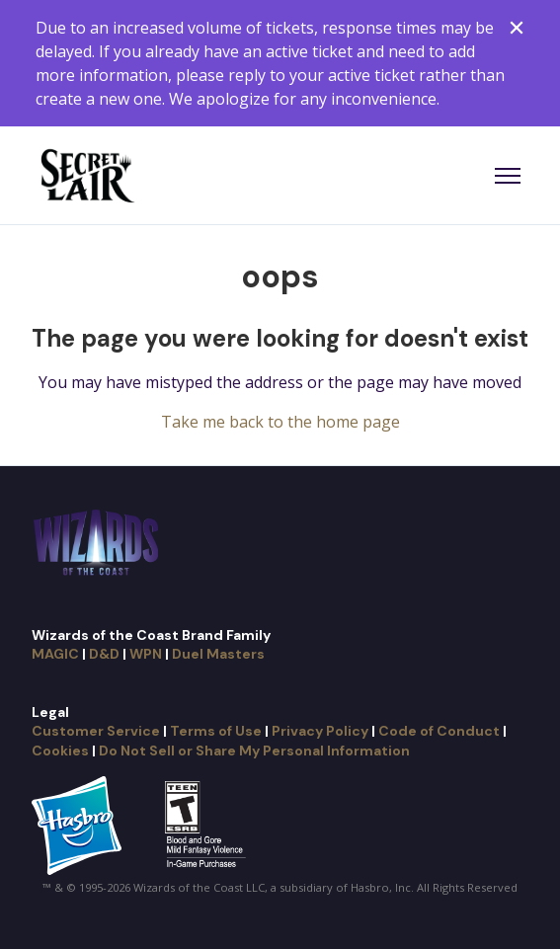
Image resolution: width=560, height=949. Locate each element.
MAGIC (55, 654)
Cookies (60, 751)
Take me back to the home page (280, 422)
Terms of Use (216, 731)
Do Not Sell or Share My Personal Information (254, 751)
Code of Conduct (439, 731)
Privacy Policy (320, 731)
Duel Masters (218, 654)
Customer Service (96, 731)
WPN (146, 654)
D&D (104, 654)
